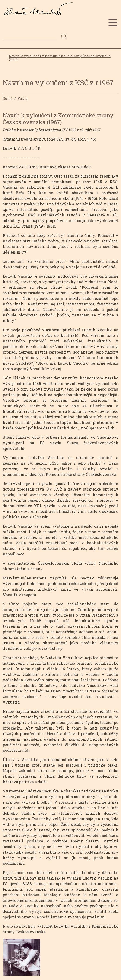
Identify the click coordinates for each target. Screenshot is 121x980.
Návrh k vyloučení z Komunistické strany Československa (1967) (60, 58)
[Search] (30, 36)
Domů (8, 98)
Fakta (22, 98)
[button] (22, 959)
